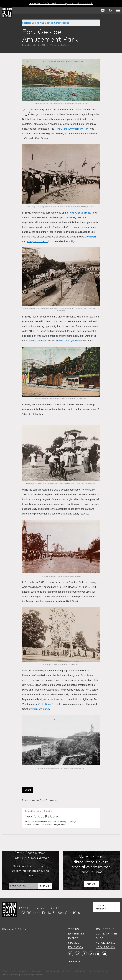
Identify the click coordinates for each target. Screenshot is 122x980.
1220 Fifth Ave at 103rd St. (41, 908)
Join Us (91, 884)
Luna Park (91, 237)
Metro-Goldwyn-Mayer (69, 341)
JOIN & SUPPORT (107, 934)
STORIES (74, 943)
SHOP (100, 938)
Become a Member (102, 907)
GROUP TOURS (105, 947)
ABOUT (5, 971)
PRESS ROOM (37, 971)
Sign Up (45, 886)
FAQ (13, 971)
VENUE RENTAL (106, 943)
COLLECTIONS (105, 929)
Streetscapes (62, 23)
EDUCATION (76, 947)
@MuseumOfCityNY (14, 929)
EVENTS (73, 938)
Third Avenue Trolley (80, 213)
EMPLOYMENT (53, 971)
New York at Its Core (42, 816)
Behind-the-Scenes (42, 23)
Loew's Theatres (37, 341)
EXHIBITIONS (76, 934)
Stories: (27, 23)
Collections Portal (48, 704)
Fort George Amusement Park (72, 129)
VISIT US (73, 929)
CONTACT (23, 971)
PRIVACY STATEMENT (98, 971)
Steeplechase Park (37, 241)
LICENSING (80, 971)
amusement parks (39, 709)
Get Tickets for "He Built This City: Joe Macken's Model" (61, 3)
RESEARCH (67, 971)
